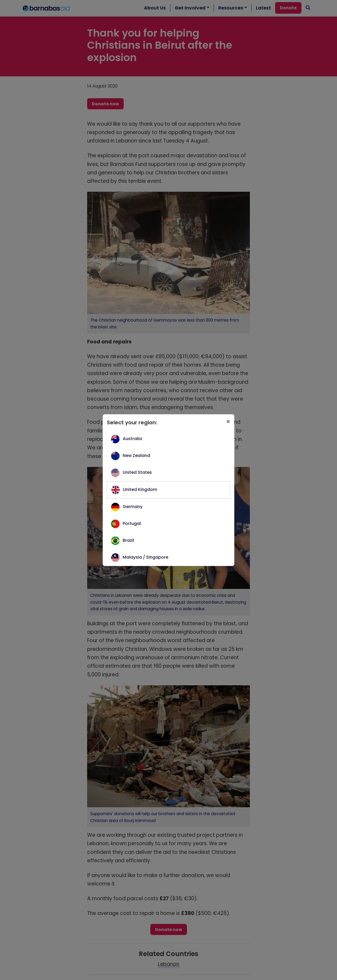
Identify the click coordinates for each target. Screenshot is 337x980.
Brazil (128, 540)
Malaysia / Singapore (145, 557)
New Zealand (136, 455)
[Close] (228, 422)
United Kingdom (140, 489)
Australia (132, 439)
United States (137, 472)
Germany (133, 507)
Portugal (132, 523)
